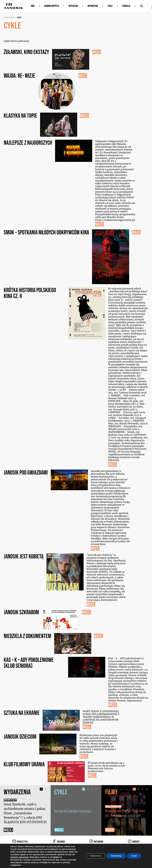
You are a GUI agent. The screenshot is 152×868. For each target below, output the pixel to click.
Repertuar (73, 6)
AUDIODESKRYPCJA (52, 6)
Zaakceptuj (116, 856)
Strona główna (9, 17)
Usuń (134, 856)
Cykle (110, 6)
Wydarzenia (93, 6)
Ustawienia (95, 856)
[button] (41, 789)
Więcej (8, 830)
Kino (33, 6)
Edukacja (126, 6)
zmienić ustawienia (20, 857)
